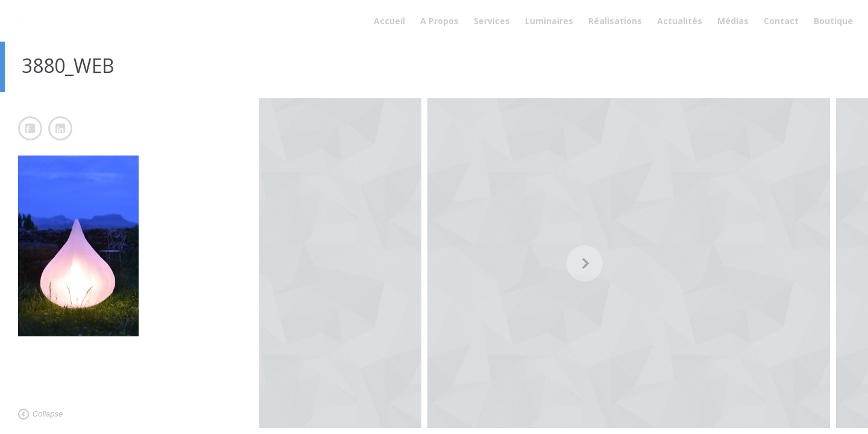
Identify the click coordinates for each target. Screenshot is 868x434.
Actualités (680, 21)
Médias (733, 21)
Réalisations (615, 21)
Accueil (389, 21)
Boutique (833, 21)
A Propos (439, 21)
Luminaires (549, 21)
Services (492, 21)
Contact (781, 21)
